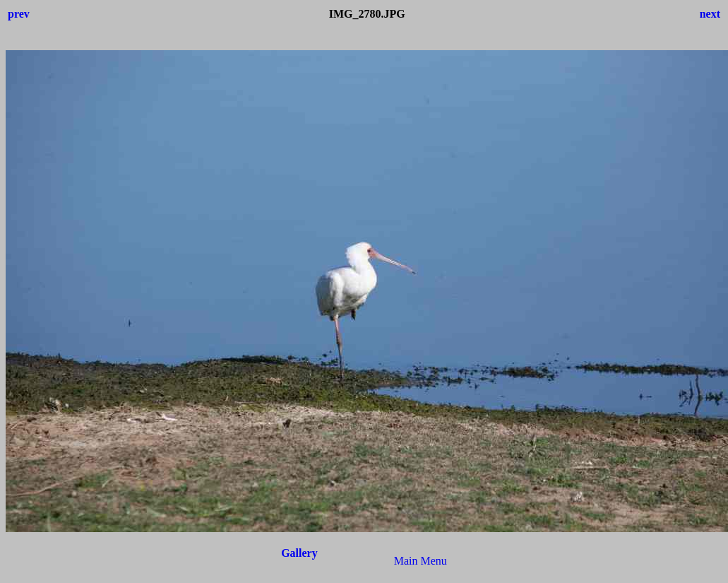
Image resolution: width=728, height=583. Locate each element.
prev (19, 14)
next (710, 14)
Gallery (299, 553)
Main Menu (420, 561)
